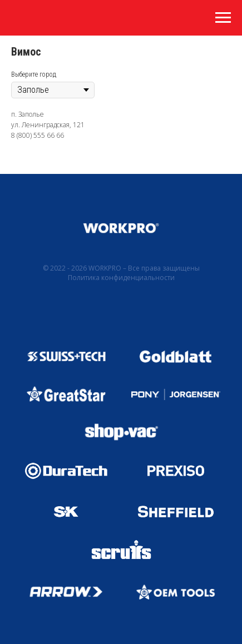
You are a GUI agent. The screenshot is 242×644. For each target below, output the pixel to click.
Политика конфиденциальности (121, 278)
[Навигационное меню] (223, 18)
